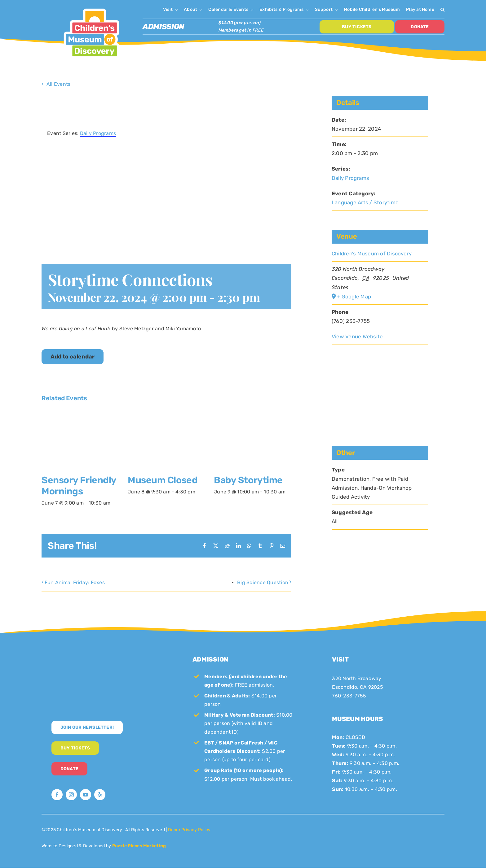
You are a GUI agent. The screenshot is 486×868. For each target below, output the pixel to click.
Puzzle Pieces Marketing (139, 846)
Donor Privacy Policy (189, 830)
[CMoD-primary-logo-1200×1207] (91, 8)
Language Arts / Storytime (365, 202)
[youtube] (86, 795)
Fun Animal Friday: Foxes (75, 582)
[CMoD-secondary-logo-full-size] (103, 655)
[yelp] (100, 795)
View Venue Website (357, 336)
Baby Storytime (248, 480)
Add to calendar (73, 357)
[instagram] (71, 795)
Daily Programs (350, 178)
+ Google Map (354, 297)
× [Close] (287, 102)
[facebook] (57, 795)
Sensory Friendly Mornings (79, 486)
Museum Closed (163, 480)
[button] (442, 9)
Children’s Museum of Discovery (372, 254)
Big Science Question (263, 582)
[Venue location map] (380, 383)
